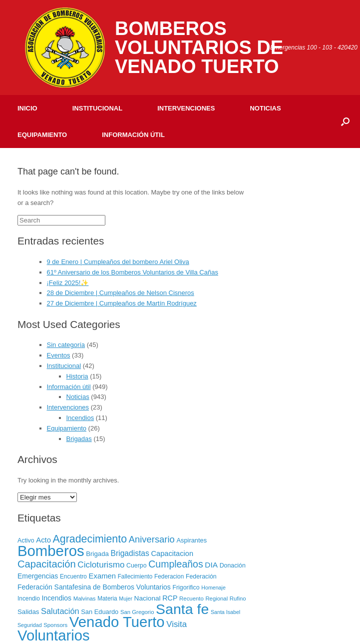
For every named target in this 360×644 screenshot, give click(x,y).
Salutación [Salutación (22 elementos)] (60, 611)
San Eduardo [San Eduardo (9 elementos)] (100, 612)
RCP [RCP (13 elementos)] (170, 598)
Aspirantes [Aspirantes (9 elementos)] (191, 540)
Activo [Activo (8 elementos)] (26, 540)
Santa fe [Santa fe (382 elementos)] (182, 609)
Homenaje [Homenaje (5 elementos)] (213, 587)
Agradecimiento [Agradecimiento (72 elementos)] (90, 539)
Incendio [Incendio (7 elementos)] (29, 598)
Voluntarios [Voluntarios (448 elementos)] (54, 635)
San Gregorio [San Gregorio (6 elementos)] (137, 612)
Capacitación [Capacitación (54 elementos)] (47, 564)
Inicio (27, 108)
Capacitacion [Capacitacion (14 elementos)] (172, 553)
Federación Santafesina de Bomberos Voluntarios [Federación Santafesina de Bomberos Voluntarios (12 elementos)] (94, 587)
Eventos (59, 355)
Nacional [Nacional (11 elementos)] (148, 598)
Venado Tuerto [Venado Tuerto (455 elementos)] (117, 622)
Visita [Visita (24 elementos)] (177, 624)
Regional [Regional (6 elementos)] (216, 598)
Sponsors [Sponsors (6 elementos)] (55, 625)
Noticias (265, 108)
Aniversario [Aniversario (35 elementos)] (152, 539)
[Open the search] (345, 121)
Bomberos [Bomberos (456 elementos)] (51, 551)
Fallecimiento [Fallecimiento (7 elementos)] (135, 576)
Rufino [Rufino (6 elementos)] (238, 598)
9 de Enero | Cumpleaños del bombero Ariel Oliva (118, 262)
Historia (77, 376)
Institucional (97, 108)
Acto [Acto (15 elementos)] (43, 540)
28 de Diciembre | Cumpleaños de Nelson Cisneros (121, 293)
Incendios (80, 418)
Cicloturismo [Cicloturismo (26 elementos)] (101, 565)
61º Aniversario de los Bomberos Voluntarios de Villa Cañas (133, 272)
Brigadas (79, 439)
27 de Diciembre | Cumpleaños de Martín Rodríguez (122, 303)
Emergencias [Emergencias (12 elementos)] (38, 576)
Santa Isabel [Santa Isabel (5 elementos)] (225, 612)
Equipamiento (42, 135)
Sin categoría (66, 345)
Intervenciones (186, 108)
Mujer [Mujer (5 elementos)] (126, 598)
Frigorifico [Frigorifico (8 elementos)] (186, 587)
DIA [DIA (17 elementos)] (211, 565)
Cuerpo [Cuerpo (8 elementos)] (137, 565)
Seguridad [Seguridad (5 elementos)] (30, 625)
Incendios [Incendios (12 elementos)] (56, 598)
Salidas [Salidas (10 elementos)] (28, 612)
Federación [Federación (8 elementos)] (201, 576)
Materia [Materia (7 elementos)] (107, 598)
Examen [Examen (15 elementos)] (102, 576)
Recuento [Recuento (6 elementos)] (191, 598)
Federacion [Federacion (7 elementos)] (169, 576)
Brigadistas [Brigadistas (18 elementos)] (130, 553)
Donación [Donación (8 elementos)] (233, 565)
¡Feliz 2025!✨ (68, 283)
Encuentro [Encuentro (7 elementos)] (73, 576)
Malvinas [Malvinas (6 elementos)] (85, 598)
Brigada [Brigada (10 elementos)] (97, 554)
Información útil (133, 135)
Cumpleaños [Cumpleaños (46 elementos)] (176, 564)
